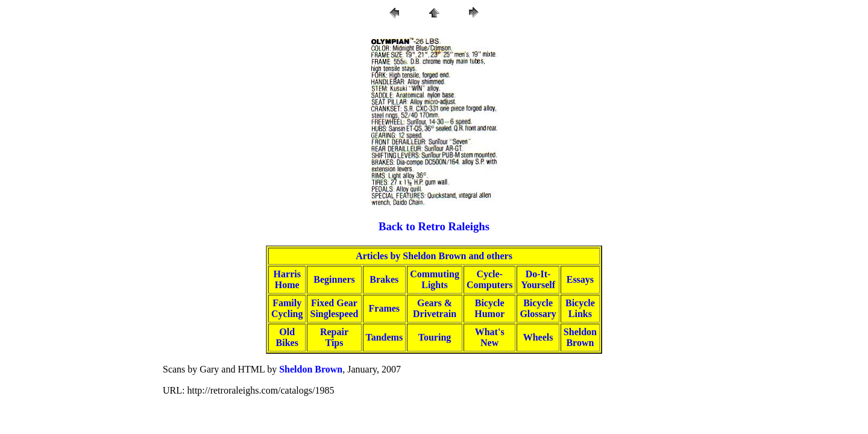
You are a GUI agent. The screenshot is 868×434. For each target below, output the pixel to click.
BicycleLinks (580, 308)
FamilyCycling (287, 308)
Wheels (538, 337)
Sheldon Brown (311, 369)
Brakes (384, 279)
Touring (435, 337)
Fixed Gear (334, 303)
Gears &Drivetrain (435, 308)
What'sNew (490, 337)
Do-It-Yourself (538, 279)
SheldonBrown (580, 337)
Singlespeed (334, 314)
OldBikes (287, 337)
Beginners (334, 279)
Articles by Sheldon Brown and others (434, 256)
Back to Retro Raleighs (434, 226)
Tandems (385, 337)
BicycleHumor (489, 308)
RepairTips (334, 337)
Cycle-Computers (489, 279)
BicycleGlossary (538, 308)
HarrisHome (287, 279)
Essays (580, 279)
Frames (385, 308)
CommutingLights (435, 279)
